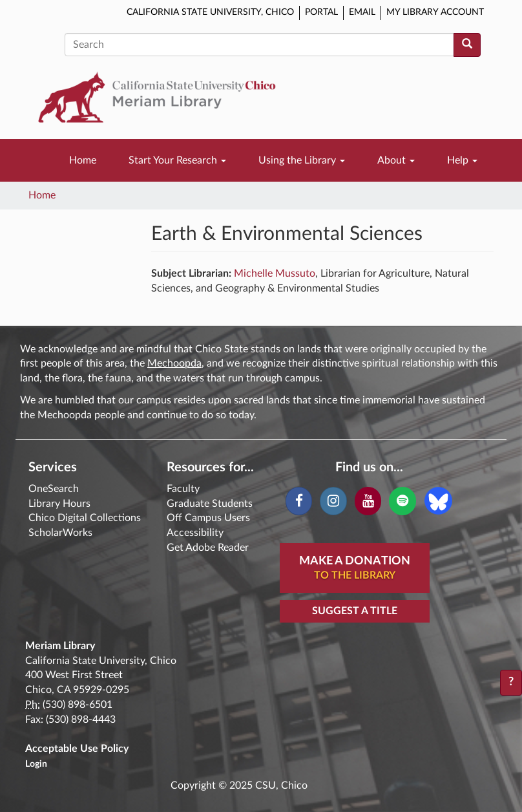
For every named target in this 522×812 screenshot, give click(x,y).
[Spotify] (402, 501)
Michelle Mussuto (275, 273)
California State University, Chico (210, 12)
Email (362, 12)
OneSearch (54, 489)
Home (83, 160)
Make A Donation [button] (355, 569)
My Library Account (435, 12)
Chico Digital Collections (85, 518)
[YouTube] (368, 501)
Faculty (183, 489)
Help (462, 160)
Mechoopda (174, 363)
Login (36, 764)
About (396, 160)
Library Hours (59, 504)
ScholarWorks (60, 533)
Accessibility (195, 533)
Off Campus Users (208, 518)
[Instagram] (333, 501)
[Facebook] (299, 501)
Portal (321, 12)
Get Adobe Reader (208, 548)
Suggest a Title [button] (355, 611)
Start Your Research (177, 160)
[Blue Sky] (438, 500)
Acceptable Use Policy (77, 749)
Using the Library (302, 160)
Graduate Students (210, 504)
